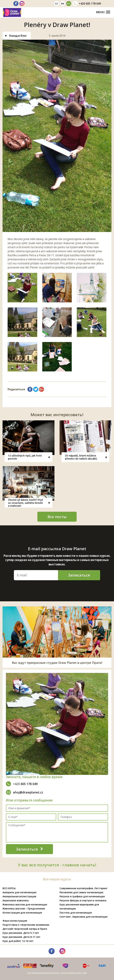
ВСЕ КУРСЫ (9, 888)
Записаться (79, 575)
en (62, 4)
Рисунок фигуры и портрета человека (83, 900)
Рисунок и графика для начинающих (82, 896)
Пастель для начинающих (76, 913)
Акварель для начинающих (20, 892)
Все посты (57, 517)
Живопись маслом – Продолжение (24, 909)
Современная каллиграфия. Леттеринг (83, 888)
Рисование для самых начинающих (81, 892)
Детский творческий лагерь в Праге (25, 929)
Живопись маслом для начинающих (25, 904)
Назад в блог (16, 36)
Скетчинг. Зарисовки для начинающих (84, 917)
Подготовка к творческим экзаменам (26, 925)
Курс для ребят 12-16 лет (18, 941)
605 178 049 (87, 4)
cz (56, 4)
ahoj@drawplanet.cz (25, 792)
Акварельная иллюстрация (19, 896)
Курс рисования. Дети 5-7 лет (21, 933)
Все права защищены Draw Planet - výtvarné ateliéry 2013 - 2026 (57, 973)
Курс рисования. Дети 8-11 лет (21, 937)
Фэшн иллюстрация (15, 921)
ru (69, 4)
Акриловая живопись (16, 900)
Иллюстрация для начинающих (22, 913)
